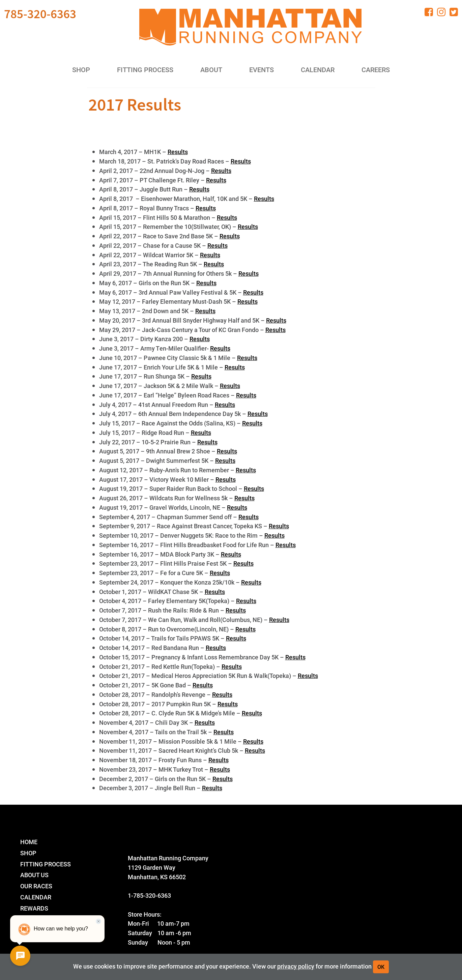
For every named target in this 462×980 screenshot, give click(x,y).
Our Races (36, 886)
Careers (376, 69)
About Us (34, 875)
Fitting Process (145, 69)
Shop (81, 69)
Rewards (34, 908)
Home (29, 842)
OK (381, 967)
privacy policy (296, 966)
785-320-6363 (40, 14)
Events (262, 69)
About (211, 69)
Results (178, 152)
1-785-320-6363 (149, 895)
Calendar (318, 69)
